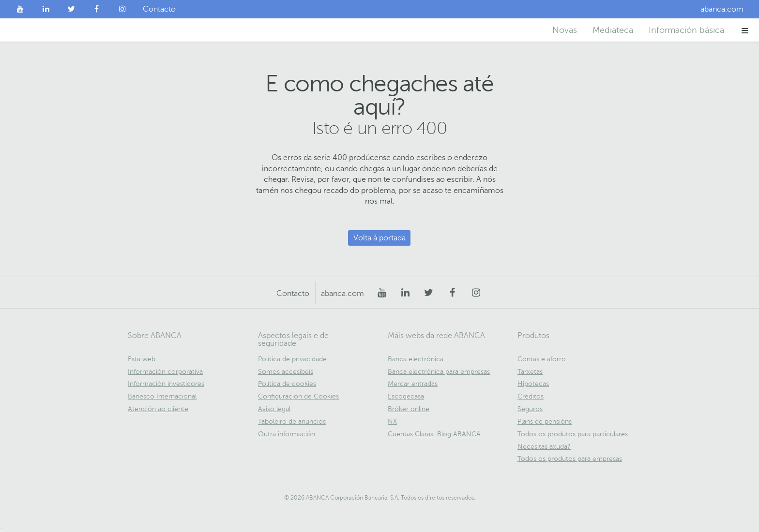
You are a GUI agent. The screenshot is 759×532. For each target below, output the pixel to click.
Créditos (531, 396)
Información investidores (166, 384)
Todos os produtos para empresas (570, 459)
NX (392, 421)
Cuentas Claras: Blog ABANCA (434, 434)
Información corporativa (165, 372)
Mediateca (613, 30)
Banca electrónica (416, 359)
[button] (745, 30)
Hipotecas (533, 384)
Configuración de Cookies (298, 396)
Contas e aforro (542, 359)
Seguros (530, 409)
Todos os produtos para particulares (573, 434)
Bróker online (409, 409)
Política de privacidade (292, 359)
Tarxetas (530, 372)
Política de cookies (287, 384)
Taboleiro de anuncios (292, 421)
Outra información (287, 434)
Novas (565, 30)
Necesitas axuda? (544, 447)
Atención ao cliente (158, 409)
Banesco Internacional (162, 396)
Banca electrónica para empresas (439, 372)
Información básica (686, 30)
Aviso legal (274, 409)
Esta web (142, 359)
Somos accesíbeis (286, 372)
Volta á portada (379, 238)
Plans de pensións (545, 421)
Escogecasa (406, 396)
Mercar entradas (413, 384)
